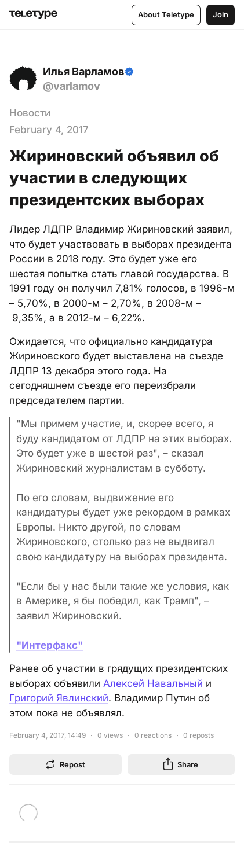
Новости (30, 113)
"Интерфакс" (50, 645)
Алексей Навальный (153, 683)
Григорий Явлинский (59, 698)
